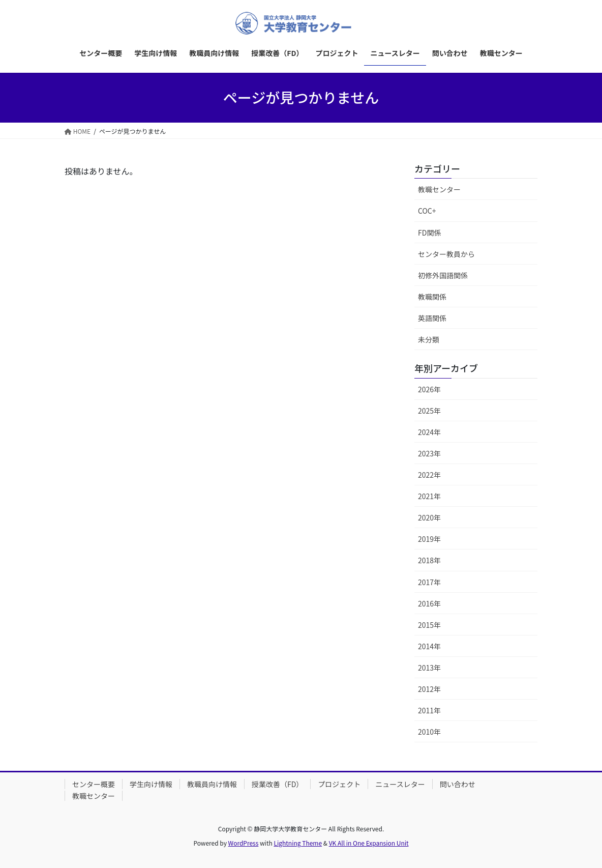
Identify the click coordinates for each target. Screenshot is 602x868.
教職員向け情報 (212, 784)
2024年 (429, 432)
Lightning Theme (298, 843)
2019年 (429, 539)
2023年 (429, 453)
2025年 (429, 411)
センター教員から (446, 254)
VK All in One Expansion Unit (369, 843)
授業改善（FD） (277, 784)
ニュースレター (400, 784)
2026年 (429, 389)
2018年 (429, 560)
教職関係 (432, 297)
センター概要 (94, 784)
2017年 (429, 582)
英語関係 (432, 318)
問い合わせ (458, 784)
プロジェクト (339, 784)
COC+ (427, 211)
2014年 (429, 646)
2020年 (429, 517)
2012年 (429, 689)
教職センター (439, 189)
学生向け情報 (151, 784)
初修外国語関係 (443, 275)
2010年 (429, 732)
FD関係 (429, 233)
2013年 (429, 668)
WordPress (244, 843)
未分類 (429, 339)
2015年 (429, 625)
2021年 (429, 496)
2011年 (429, 710)
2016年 (429, 603)
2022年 (429, 475)
